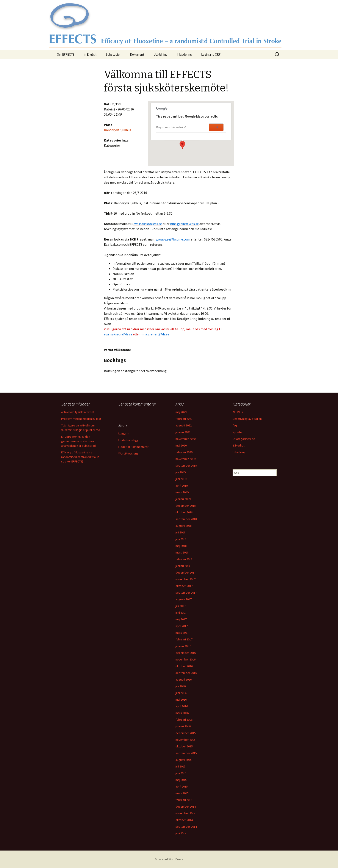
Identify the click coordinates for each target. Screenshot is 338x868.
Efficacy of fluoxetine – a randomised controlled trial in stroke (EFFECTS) (80, 457)
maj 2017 (181, 619)
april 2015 (182, 786)
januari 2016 (183, 726)
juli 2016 (181, 686)
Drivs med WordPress (169, 859)
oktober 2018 (184, 512)
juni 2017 (181, 613)
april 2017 (182, 626)
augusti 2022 (184, 425)
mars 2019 (182, 492)
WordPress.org (128, 453)
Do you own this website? (171, 127)
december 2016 (186, 653)
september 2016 (186, 673)
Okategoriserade (244, 439)
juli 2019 (181, 472)
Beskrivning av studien (247, 419)
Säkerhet (239, 445)
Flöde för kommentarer (133, 447)
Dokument (137, 54)
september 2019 (186, 465)
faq (235, 425)
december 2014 (186, 807)
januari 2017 (183, 646)
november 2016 (185, 659)
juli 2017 (181, 606)
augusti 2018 (184, 526)
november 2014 (185, 813)
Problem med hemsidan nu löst (81, 419)
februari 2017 (184, 639)
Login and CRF (211, 54)
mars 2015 (182, 793)
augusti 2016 (184, 679)
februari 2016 (184, 720)
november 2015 (185, 740)
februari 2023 (184, 419)
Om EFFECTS (66, 54)
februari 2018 (184, 559)
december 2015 (186, 733)
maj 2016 (181, 700)
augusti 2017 (184, 599)
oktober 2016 (184, 666)
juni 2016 (181, 693)
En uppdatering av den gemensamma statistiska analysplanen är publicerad (78, 441)
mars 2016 (182, 713)
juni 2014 (181, 833)
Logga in (124, 433)
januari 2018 (183, 566)
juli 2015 (181, 766)
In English (90, 54)
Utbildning (160, 54)
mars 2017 (182, 633)
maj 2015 (181, 780)
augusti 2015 (184, 760)
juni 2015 (181, 773)
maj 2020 (181, 445)
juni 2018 (181, 539)
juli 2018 (181, 532)
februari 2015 (184, 800)
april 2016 (182, 706)
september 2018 (186, 519)
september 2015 (186, 753)
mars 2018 (182, 552)
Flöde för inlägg (128, 440)
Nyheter (238, 432)
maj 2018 (181, 546)
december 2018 (186, 506)
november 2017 (185, 579)
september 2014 (186, 827)
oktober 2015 (184, 746)
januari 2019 (183, 499)
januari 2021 (183, 432)
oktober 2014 (184, 820)
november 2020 (185, 439)
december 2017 (186, 572)
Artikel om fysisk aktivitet (78, 412)
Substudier (113, 54)
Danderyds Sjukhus (117, 130)
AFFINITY (238, 412)
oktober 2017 (184, 586)
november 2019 (185, 459)
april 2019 (182, 486)
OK (216, 127)
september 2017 (186, 593)
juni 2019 (181, 479)
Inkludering (184, 54)
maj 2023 (181, 412)
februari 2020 (184, 452)
